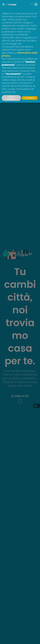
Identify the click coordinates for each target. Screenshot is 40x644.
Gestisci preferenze (11, 98)
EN (32, 4)
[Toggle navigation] (4, 4)
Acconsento (30, 98)
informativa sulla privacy (20, 54)
